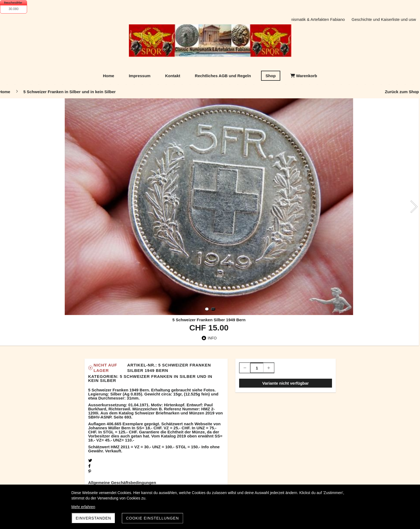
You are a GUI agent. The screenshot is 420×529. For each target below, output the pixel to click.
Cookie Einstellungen (152, 518)
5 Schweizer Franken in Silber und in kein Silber (150, 378)
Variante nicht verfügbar (285, 383)
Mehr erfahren (83, 507)
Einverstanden (94, 518)
